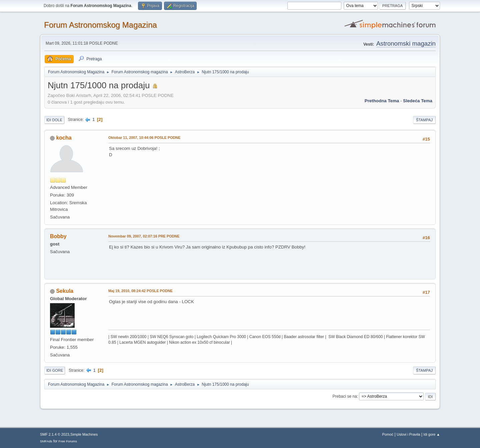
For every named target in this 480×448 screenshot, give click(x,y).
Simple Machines (84, 434)
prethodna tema (382, 101)
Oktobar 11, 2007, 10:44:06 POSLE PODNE (144, 138)
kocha (64, 138)
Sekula (65, 291)
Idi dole (54, 120)
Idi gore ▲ (432, 434)
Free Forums (68, 441)
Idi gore (55, 370)
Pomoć (388, 434)
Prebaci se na (345, 396)
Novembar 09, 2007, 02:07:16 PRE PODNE (144, 236)
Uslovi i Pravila (408, 434)
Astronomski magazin (406, 43)
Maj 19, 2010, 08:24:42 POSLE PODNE (140, 291)
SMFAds (46, 441)
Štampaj (424, 120)
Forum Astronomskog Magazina (100, 25)
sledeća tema (418, 101)
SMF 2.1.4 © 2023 (55, 434)
